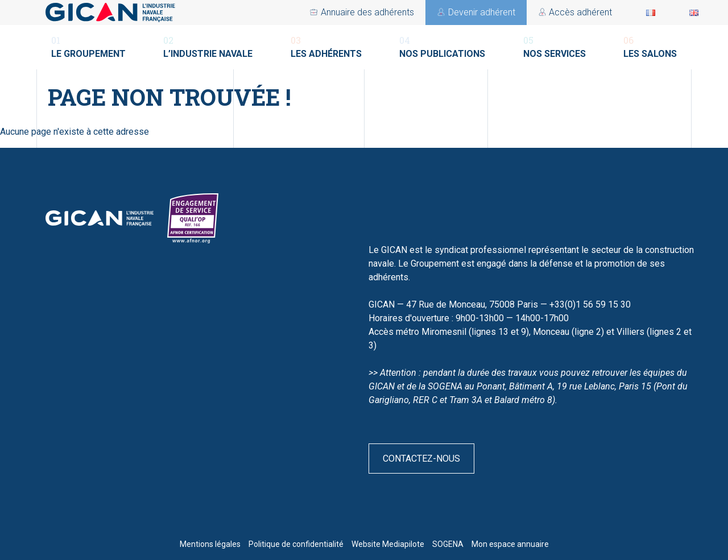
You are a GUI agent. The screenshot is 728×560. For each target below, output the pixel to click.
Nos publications (442, 46)
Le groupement (88, 46)
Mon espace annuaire (510, 544)
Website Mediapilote (388, 544)
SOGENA (448, 544)
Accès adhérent (352, 12)
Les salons (650, 46)
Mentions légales (210, 544)
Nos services (555, 46)
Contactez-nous (421, 459)
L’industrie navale (208, 46)
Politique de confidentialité (296, 544)
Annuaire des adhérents (565, 12)
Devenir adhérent (452, 12)
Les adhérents (326, 46)
